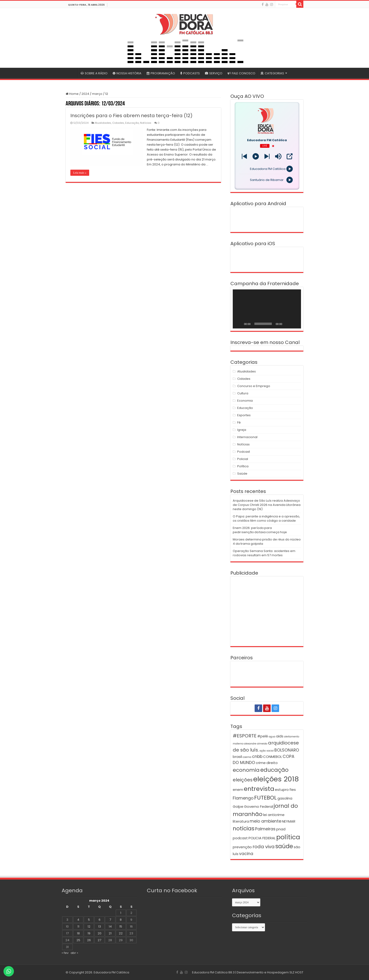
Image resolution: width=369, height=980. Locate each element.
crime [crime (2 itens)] (261, 763)
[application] (267, 309)
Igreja (242, 430)
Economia (245, 401)
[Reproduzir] (239, 324)
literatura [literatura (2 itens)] (241, 821)
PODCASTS (190, 73)
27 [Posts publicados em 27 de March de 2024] (99, 940)
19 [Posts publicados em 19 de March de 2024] (89, 933)
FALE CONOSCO (241, 73)
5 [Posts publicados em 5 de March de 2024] (89, 920)
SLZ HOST (296, 972)
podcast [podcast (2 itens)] (240, 838)
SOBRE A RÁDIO (94, 73)
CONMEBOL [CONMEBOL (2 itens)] (273, 757)
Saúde (242, 474)
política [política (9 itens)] (288, 837)
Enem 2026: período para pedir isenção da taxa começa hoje (260, 530)
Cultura (243, 393)
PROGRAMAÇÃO (161, 73)
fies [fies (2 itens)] (293, 790)
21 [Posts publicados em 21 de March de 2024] (110, 933)
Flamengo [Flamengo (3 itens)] (243, 798)
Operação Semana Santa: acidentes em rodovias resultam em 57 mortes (264, 553)
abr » (74, 953)
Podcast (244, 452)
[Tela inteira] (295, 324)
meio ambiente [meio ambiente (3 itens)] (265, 821)
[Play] (256, 156)
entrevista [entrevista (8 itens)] (259, 789)
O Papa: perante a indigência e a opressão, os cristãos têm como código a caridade (266, 518)
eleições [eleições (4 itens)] (243, 780)
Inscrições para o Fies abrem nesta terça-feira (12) (131, 116)
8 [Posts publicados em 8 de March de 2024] (121, 920)
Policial (243, 459)
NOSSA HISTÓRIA (127, 73)
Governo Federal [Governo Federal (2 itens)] (259, 806)
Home (72, 94)
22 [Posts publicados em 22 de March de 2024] (121, 933)
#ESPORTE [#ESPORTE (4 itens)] (245, 736)
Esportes (244, 415)
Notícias (146, 123)
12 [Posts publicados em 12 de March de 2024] (89, 926)
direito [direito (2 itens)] (272, 763)
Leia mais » (80, 173)
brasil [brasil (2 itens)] (237, 757)
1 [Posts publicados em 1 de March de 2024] (121, 913)
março (97, 94)
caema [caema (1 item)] (247, 757)
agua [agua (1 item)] (272, 737)
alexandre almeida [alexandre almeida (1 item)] (256, 744)
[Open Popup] (290, 156)
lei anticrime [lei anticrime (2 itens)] (274, 815)
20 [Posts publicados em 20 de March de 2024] (100, 933)
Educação (132, 123)
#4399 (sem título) (72, 73)
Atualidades (103, 123)
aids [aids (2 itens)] (280, 736)
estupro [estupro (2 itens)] (282, 790)
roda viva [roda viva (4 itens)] (264, 847)
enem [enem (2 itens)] (238, 790)
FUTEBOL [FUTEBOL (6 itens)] (265, 798)
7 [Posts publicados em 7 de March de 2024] (110, 920)
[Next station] (244, 156)
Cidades (118, 123)
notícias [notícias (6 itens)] (244, 828)
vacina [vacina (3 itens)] (246, 854)
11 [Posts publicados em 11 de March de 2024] (78, 926)
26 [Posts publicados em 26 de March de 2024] (89, 940)
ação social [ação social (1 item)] (267, 751)
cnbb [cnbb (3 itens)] (257, 756)
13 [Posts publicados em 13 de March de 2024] (100, 926)
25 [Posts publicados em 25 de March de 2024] (78, 940)
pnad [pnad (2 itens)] (281, 829)
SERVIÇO (214, 73)
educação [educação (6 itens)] (274, 770)
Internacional (247, 437)
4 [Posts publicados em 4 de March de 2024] (78, 920)
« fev (65, 953)
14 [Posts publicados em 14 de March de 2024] (110, 926)
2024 (85, 94)
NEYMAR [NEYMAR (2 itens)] (289, 821)
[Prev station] (267, 156)
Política (243, 466)
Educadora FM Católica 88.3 (213, 972)
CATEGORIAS (272, 73)
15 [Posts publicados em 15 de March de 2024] (121, 926)
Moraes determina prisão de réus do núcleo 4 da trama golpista (267, 542)
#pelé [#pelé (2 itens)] (263, 736)
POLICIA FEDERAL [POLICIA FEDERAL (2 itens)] (262, 838)
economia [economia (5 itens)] (246, 770)
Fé (239, 422)
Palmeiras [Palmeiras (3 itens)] (265, 829)
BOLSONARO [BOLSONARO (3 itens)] (287, 750)
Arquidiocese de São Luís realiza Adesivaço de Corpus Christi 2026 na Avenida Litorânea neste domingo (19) (267, 505)
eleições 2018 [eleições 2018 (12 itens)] (276, 779)
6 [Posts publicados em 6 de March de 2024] (100, 920)
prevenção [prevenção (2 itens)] (242, 847)
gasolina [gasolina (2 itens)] (285, 798)
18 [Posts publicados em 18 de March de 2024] (78, 933)
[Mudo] (287, 324)
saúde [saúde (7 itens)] (284, 846)
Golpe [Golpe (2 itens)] (238, 806)
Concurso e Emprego (254, 386)
